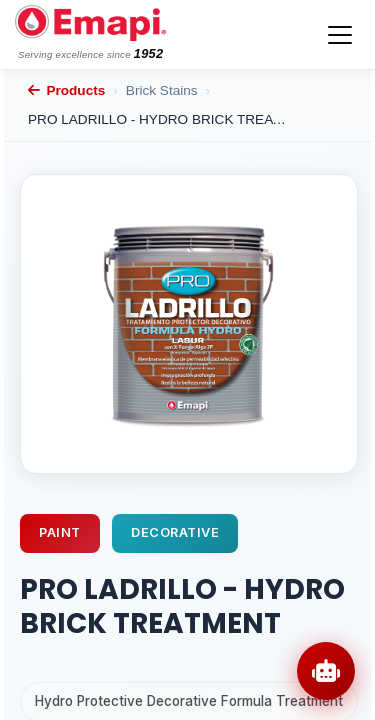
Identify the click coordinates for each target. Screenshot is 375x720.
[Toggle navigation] (340, 35)
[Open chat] (326, 671)
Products (66, 90)
